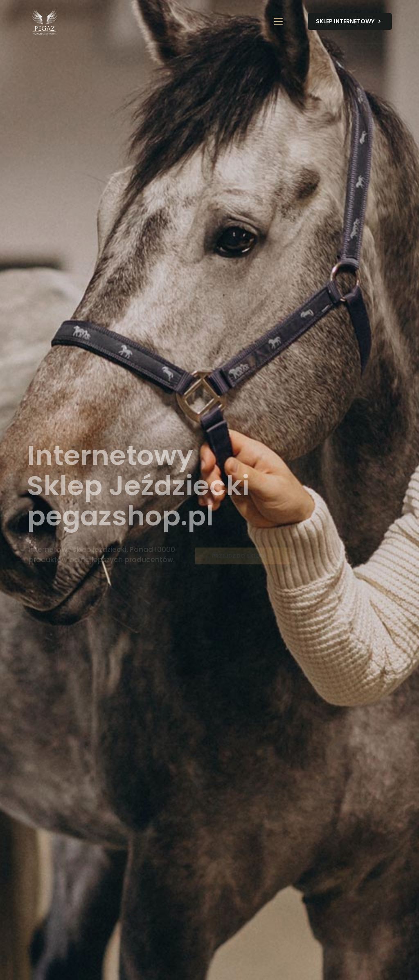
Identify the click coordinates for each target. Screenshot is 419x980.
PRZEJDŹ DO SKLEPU (243, 558)
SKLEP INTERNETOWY (350, 21)
